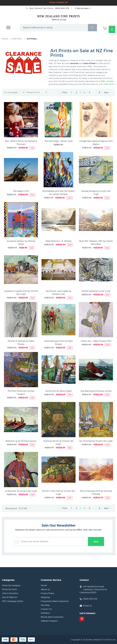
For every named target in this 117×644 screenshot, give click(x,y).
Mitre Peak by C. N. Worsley (58, 241)
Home (44, 585)
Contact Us (46, 609)
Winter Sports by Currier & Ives (96, 291)
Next (108, 93)
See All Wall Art (10, 597)
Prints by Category (11, 585)
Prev (63, 92)
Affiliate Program (49, 621)
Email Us (88, 606)
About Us (45, 589)
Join (96, 542)
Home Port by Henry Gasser (58, 391)
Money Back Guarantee (52, 617)
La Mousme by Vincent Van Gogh (21, 491)
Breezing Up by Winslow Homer (21, 441)
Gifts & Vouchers (10, 593)
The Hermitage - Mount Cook (58, 141)
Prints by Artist (10, 589)
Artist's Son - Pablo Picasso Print (96, 341)
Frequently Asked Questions (55, 601)
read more (110, 84)
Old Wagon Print (21, 191)
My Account (83, 8)
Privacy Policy (47, 593)
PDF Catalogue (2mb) (13, 601)
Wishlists (45, 613)
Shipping (45, 597)
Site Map (45, 605)
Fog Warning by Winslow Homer (96, 391)
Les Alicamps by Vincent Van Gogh (96, 441)
